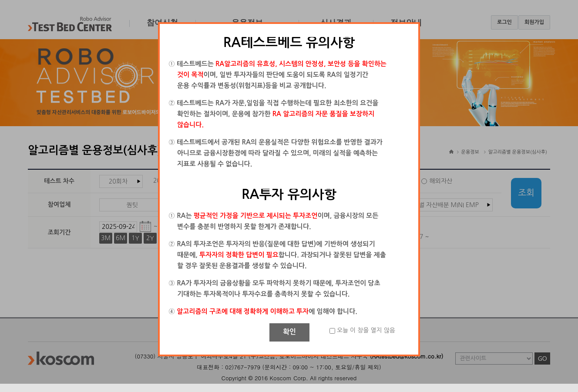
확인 (289, 332)
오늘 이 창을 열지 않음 (366, 330)
